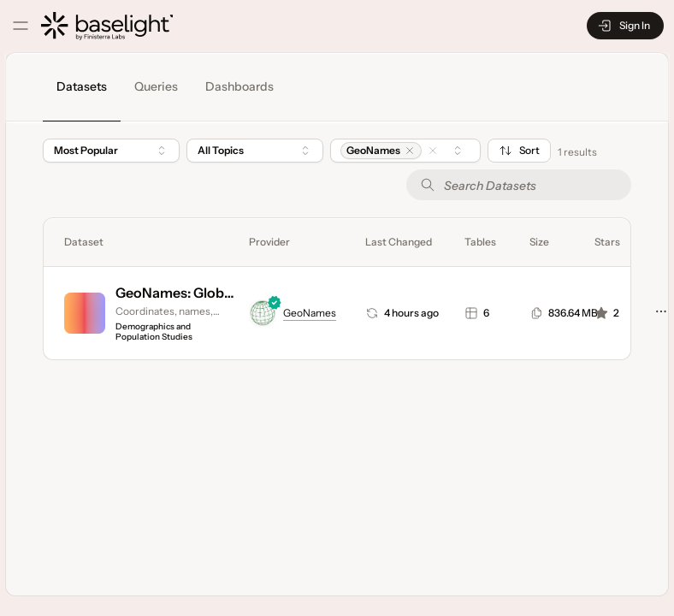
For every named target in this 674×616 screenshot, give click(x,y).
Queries (156, 86)
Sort (519, 151)
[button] (410, 151)
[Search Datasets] (519, 185)
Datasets (82, 86)
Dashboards (239, 86)
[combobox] (255, 151)
